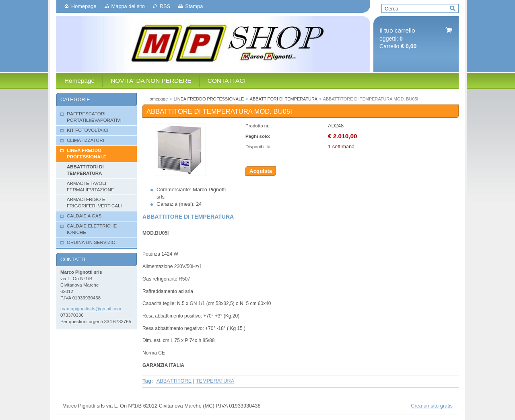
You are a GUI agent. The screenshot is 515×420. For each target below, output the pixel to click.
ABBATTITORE (174, 381)
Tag (147, 381)
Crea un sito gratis (432, 406)
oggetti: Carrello (398, 38)
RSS (165, 6)
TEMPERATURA (215, 381)
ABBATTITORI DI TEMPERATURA (284, 99)
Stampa (194, 6)
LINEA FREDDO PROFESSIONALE (209, 99)
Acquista (261, 171)
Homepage (84, 6)
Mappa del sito (128, 6)
